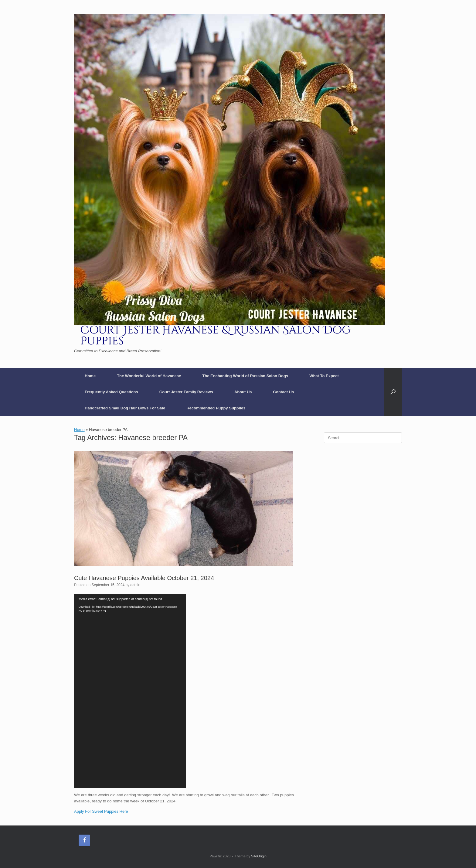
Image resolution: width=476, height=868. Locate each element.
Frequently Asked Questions (111, 392)
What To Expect (324, 376)
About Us (243, 392)
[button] (393, 392)
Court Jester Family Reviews (186, 392)
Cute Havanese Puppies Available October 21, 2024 (144, 578)
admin (136, 585)
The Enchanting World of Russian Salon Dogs (245, 376)
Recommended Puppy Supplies (216, 408)
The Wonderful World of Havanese (149, 376)
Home (90, 376)
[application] (130, 691)
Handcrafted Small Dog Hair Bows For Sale (125, 408)
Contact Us (284, 392)
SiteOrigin (259, 856)
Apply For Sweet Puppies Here (101, 811)
